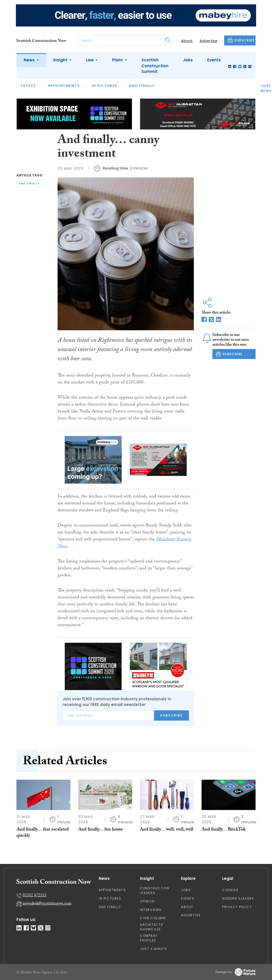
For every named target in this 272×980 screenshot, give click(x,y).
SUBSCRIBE (241, 40)
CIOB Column (153, 918)
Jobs (188, 60)
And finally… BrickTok (224, 830)
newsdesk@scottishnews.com (47, 904)
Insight (61, 60)
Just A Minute (154, 949)
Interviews (151, 910)
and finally (29, 183)
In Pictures (105, 86)
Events (214, 60)
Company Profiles (149, 938)
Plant (118, 60)
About (187, 41)
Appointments (64, 86)
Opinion (147, 901)
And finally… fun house (101, 830)
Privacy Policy (237, 907)
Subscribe (171, 715)
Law (90, 60)
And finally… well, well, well (167, 830)
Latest (29, 86)
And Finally (142, 86)
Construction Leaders (155, 891)
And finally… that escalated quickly (43, 833)
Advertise (208, 41)
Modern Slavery (238, 898)
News (30, 60)
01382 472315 (34, 896)
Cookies (230, 890)
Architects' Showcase (152, 927)
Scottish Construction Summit (155, 66)
